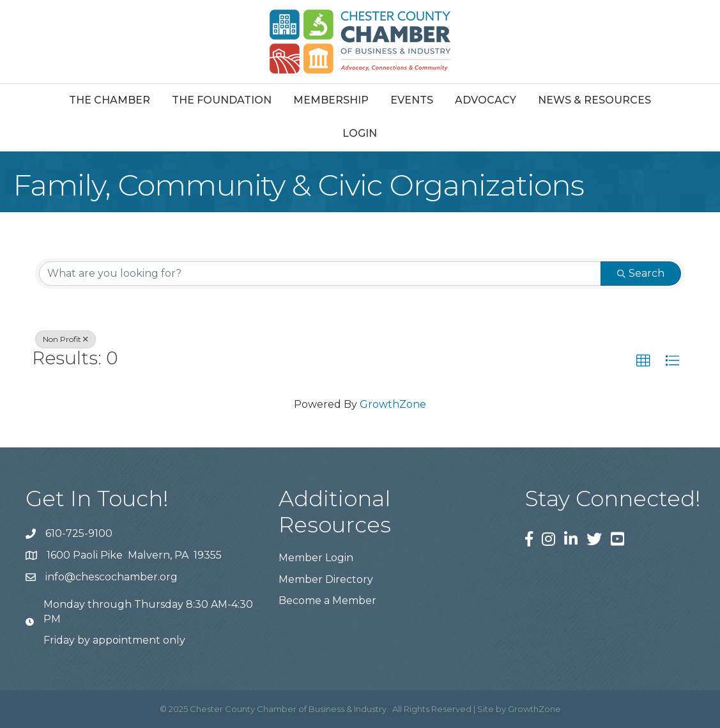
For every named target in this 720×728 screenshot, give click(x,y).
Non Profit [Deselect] (65, 339)
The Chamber (110, 100)
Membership (331, 100)
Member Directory (326, 579)
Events (412, 100)
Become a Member (327, 600)
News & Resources (594, 100)
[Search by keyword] (320, 274)
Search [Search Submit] (641, 273)
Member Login (316, 558)
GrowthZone (393, 404)
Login (360, 133)
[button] (643, 361)
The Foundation (222, 100)
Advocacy (486, 100)
